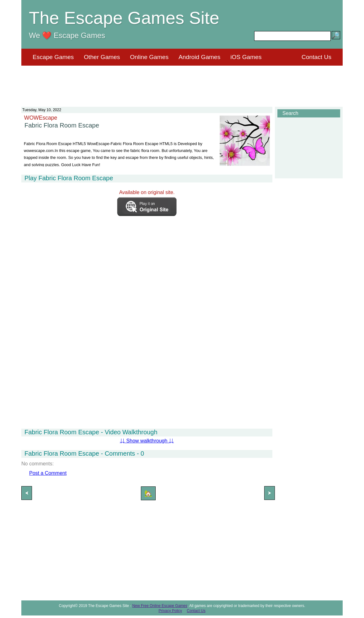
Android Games (199, 57)
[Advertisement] (182, 82)
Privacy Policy (170, 611)
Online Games (149, 57)
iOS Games (246, 57)
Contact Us (316, 57)
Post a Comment (48, 473)
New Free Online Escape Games (160, 606)
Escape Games (53, 57)
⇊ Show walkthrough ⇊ (147, 441)
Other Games (102, 57)
